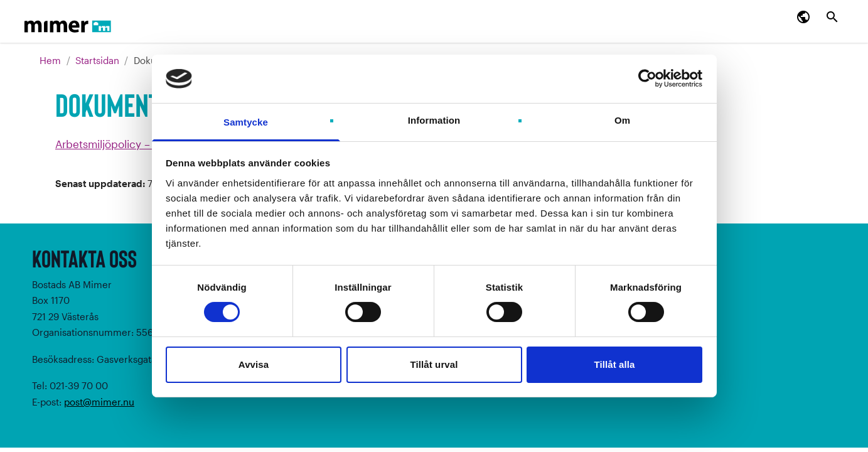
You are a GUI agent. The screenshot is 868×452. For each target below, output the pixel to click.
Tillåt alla (614, 364)
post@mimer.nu (99, 402)
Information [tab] (434, 120)
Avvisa (254, 364)
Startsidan (97, 60)
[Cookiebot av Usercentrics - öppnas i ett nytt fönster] (647, 78)
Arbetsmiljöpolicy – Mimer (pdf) (133, 144)
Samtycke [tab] (246, 122)
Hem (51, 60)
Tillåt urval (434, 364)
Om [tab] (622, 120)
